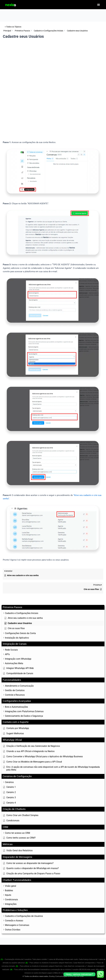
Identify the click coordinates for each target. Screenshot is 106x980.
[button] (99, 5)
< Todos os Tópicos (13, 27)
